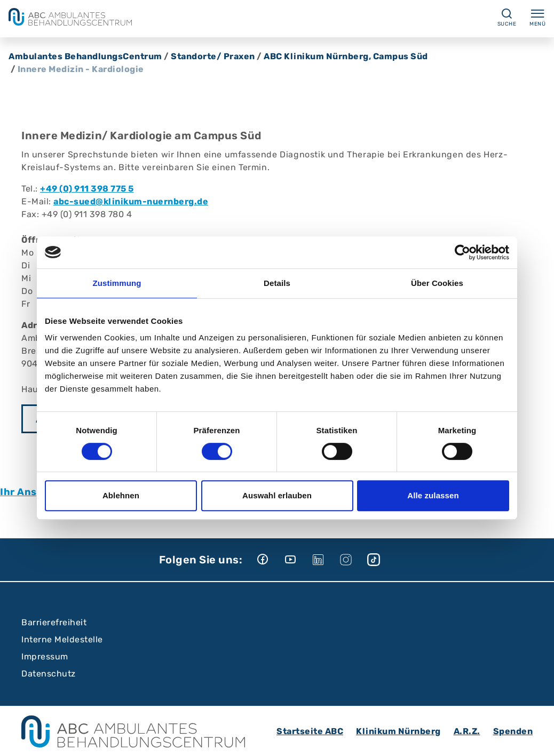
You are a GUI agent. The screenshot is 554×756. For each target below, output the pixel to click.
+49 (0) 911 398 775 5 (87, 189)
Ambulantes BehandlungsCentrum (85, 56)
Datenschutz (49, 674)
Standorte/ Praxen (213, 56)
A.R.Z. (467, 731)
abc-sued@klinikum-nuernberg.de (131, 201)
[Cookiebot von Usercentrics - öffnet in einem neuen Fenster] (462, 252)
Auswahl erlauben (277, 495)
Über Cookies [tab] (437, 283)
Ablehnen (121, 495)
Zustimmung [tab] (117, 283)
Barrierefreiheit (54, 622)
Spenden (513, 731)
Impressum (45, 656)
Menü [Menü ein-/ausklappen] (537, 17)
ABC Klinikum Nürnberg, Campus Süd (346, 56)
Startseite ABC (310, 731)
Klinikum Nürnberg (398, 731)
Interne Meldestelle (62, 639)
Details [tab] (277, 283)
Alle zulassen (433, 495)
